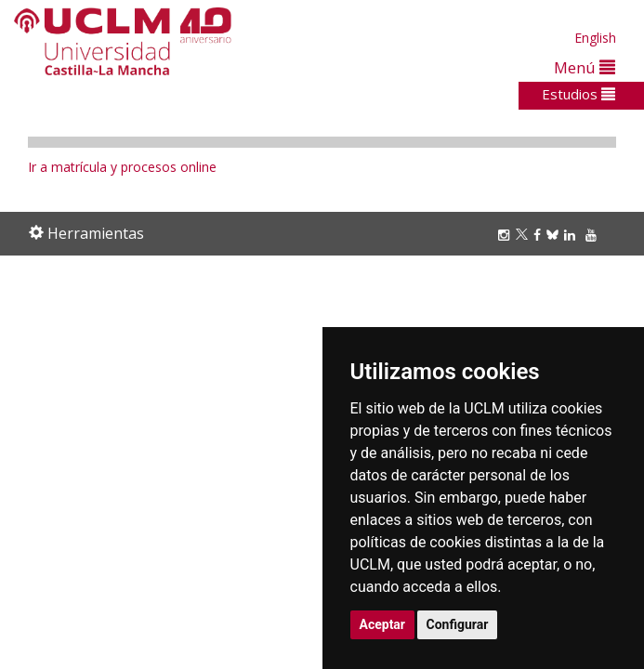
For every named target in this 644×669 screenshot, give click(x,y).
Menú (585, 67)
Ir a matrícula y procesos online (122, 167)
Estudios (578, 94)
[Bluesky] (555, 235)
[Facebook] (540, 235)
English (595, 38)
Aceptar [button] (383, 624)
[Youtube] (594, 235)
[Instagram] (506, 235)
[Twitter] (525, 235)
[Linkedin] (570, 235)
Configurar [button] (458, 624)
